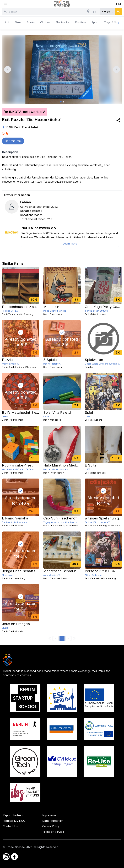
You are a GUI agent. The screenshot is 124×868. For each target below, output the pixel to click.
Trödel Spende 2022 (19, 847)
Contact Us (10, 826)
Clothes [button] (45, 22)
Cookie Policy (51, 826)
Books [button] (31, 22)
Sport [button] (95, 22)
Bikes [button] (18, 22)
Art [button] (7, 22)
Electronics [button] (63, 22)
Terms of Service (53, 832)
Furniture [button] (81, 22)
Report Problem (13, 815)
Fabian (25, 202)
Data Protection (53, 821)
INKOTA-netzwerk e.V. (39, 228)
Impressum (49, 815)
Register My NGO (14, 821)
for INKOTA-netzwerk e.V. (24, 112)
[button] (62, 638)
